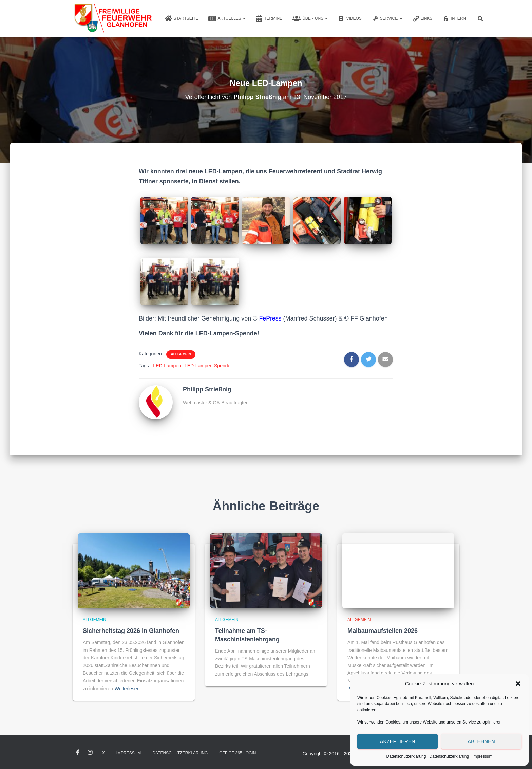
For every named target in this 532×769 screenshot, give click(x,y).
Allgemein (181, 354)
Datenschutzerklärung (406, 756)
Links (423, 19)
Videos (350, 19)
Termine (269, 19)
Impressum (482, 756)
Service (387, 19)
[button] (518, 684)
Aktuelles (227, 19)
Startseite (182, 19)
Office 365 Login (237, 753)
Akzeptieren (397, 741)
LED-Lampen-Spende (207, 366)
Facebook (78, 753)
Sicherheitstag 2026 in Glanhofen (131, 631)
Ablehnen (481, 741)
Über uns (310, 19)
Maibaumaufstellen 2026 (383, 631)
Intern (454, 19)
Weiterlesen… (130, 689)
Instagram (90, 753)
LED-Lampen (167, 366)
